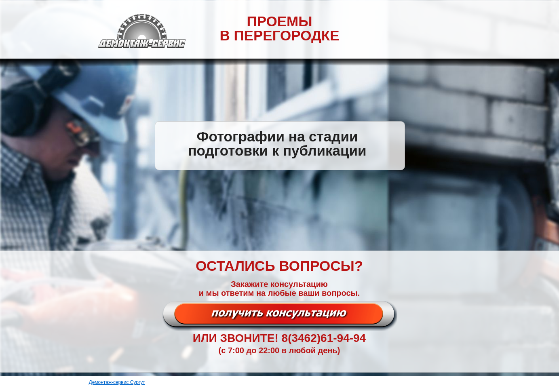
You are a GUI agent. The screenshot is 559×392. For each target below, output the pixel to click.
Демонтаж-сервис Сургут (117, 382)
